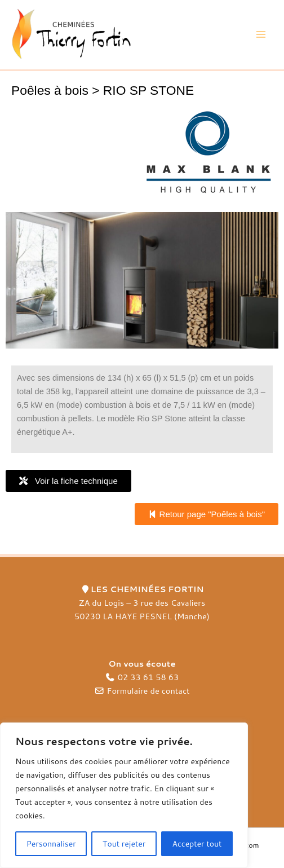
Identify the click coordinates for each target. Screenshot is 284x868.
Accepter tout (197, 844)
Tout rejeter (124, 844)
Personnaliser (51, 844)
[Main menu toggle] (261, 35)
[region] (124, 795)
